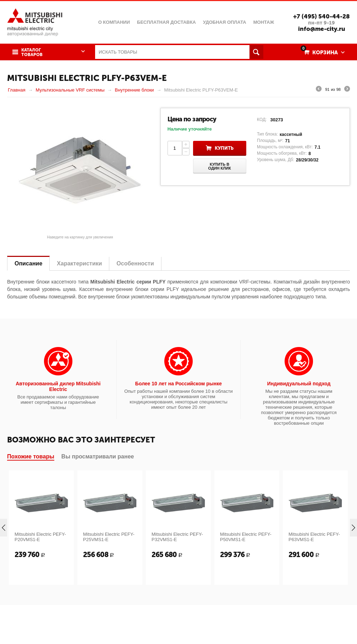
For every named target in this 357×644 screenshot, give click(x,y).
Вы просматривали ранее (98, 456)
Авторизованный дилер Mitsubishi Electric (58, 386)
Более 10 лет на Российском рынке (178, 384)
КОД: (262, 120)
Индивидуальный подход (299, 384)
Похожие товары (31, 456)
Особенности (135, 263)
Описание (28, 263)
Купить (224, 148)
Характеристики (79, 263)
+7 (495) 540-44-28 (322, 16)
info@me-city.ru (322, 29)
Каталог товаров (32, 53)
